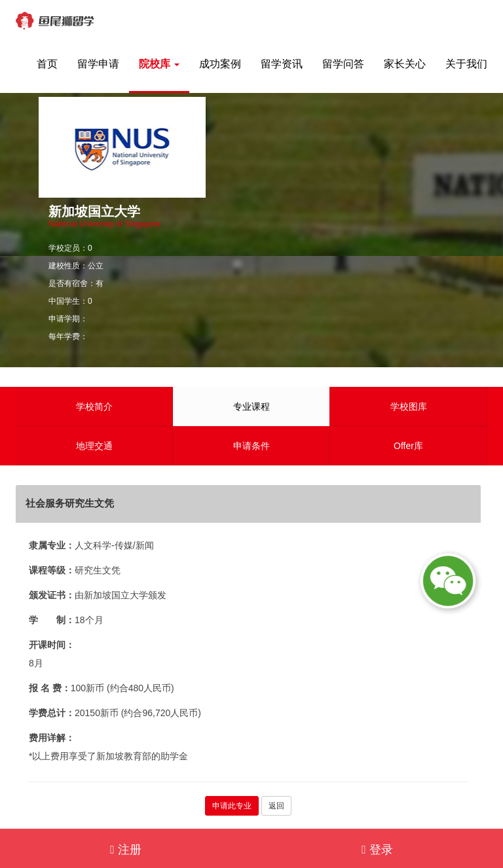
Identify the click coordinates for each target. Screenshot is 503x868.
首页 (47, 64)
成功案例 (220, 64)
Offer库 (408, 446)
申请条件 (251, 446)
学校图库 (409, 407)
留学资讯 (282, 64)
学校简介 (94, 407)
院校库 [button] (159, 64)
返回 (276, 806)
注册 (126, 850)
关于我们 (466, 64)
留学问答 (343, 64)
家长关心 (405, 64)
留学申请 (98, 64)
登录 (377, 850)
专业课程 (251, 407)
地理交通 (94, 446)
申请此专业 (232, 806)
